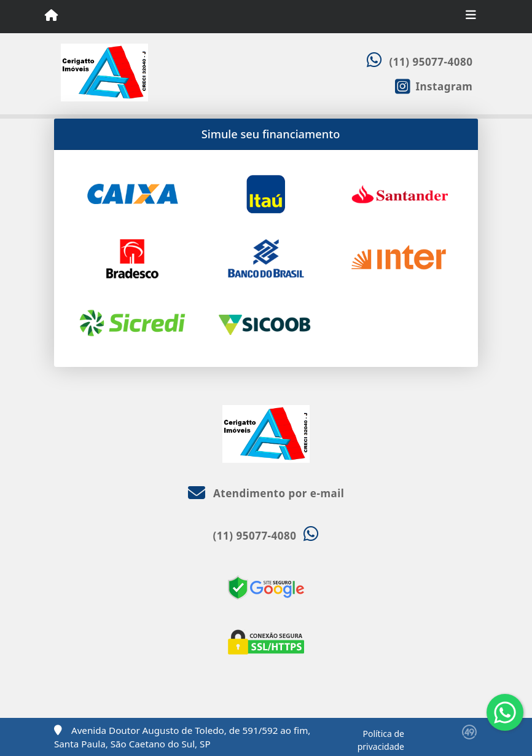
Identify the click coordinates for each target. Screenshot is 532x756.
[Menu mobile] (51, 16)
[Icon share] (434, 85)
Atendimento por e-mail (266, 493)
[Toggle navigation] (471, 17)
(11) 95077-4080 (431, 62)
